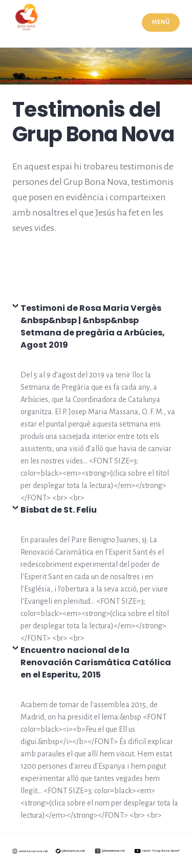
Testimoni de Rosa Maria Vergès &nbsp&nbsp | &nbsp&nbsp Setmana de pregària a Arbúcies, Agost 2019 (93, 326)
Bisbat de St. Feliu (59, 510)
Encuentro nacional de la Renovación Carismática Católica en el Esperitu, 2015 (96, 662)
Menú (161, 22)
